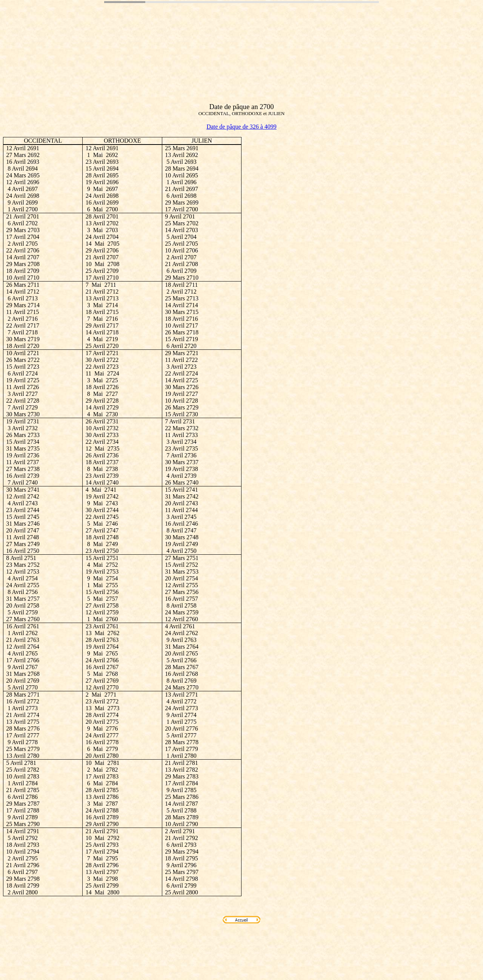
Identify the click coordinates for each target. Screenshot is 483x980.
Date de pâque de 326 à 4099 (241, 127)
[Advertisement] (140, 54)
